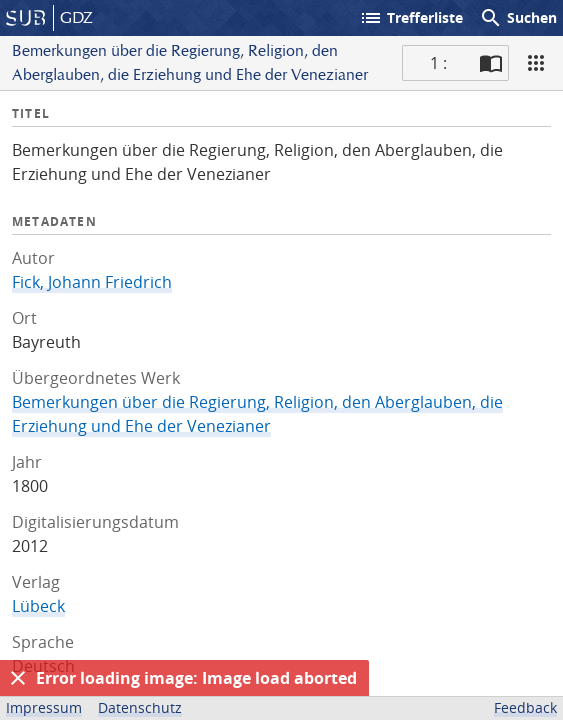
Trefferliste (411, 18)
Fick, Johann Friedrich (92, 282)
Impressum (44, 707)
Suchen (518, 18)
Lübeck (38, 606)
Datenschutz (140, 707)
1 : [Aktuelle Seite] (438, 63)
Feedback (525, 707)
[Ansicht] (536, 63)
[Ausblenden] (18, 678)
